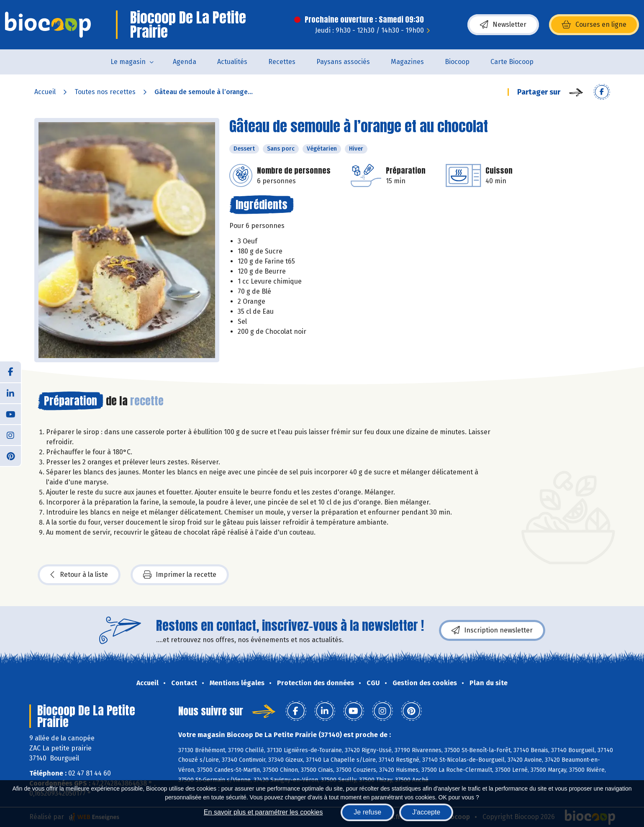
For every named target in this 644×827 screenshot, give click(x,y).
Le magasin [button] (128, 62)
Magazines (407, 62)
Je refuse (367, 812)
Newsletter (503, 25)
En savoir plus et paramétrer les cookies (263, 812)
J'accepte (426, 812)
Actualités (232, 62)
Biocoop (457, 62)
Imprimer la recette (180, 575)
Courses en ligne (594, 25)
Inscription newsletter (492, 630)
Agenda (185, 62)
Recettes (282, 62)
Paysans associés (343, 62)
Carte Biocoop (512, 62)
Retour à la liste (79, 575)
